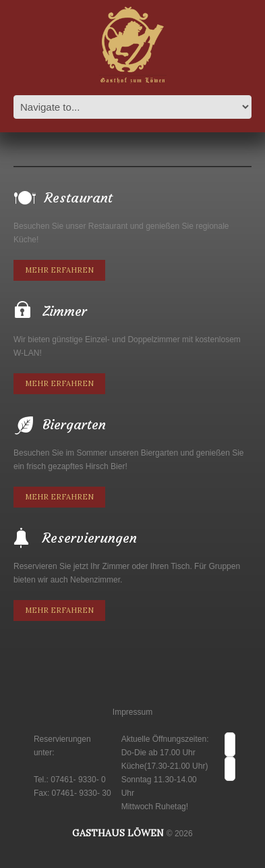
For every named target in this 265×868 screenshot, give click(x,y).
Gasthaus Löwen (118, 833)
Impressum (132, 712)
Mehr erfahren (59, 270)
